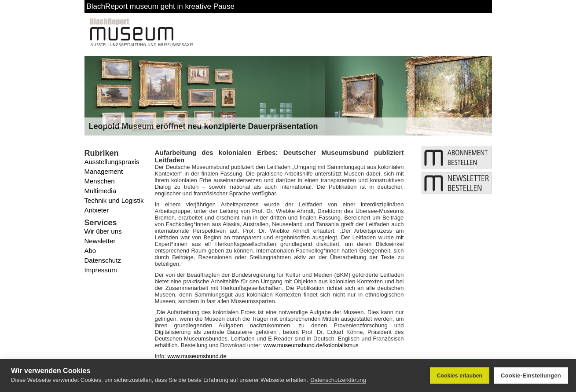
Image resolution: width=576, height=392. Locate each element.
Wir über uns (103, 231)
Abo (90, 251)
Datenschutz (103, 260)
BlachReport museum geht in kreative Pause (161, 6)
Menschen (100, 181)
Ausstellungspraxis (112, 162)
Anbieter (97, 210)
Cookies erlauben (460, 376)
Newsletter (100, 241)
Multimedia (101, 191)
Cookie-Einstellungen (531, 376)
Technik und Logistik (114, 200)
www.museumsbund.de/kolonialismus (311, 345)
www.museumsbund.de (197, 356)
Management (104, 171)
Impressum (101, 270)
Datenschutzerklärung (338, 380)
